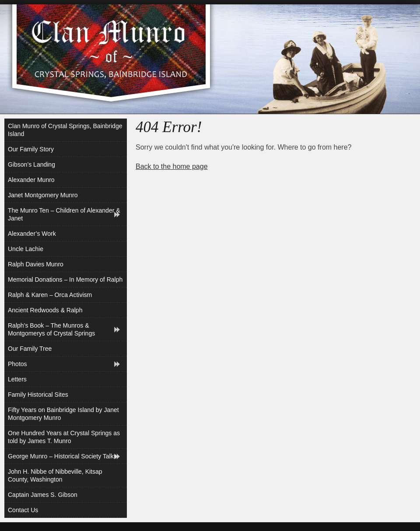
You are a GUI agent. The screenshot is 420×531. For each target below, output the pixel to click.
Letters (17, 379)
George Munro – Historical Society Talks (62, 456)
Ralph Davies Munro (36, 264)
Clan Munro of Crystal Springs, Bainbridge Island (65, 130)
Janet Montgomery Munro (43, 195)
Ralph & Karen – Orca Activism (50, 295)
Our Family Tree (30, 349)
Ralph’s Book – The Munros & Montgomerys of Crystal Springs (51, 329)
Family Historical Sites (38, 395)
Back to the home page (172, 166)
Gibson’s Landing (31, 164)
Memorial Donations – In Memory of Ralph (65, 279)
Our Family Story (31, 149)
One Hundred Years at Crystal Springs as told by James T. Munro (64, 437)
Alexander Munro (31, 180)
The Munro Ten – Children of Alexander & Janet (64, 214)
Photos (17, 364)
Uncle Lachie (26, 249)
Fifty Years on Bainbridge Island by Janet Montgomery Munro (63, 414)
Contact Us (23, 510)
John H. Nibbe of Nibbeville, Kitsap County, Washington (55, 475)
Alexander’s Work (32, 234)
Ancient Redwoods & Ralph (45, 310)
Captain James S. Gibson (43, 495)
